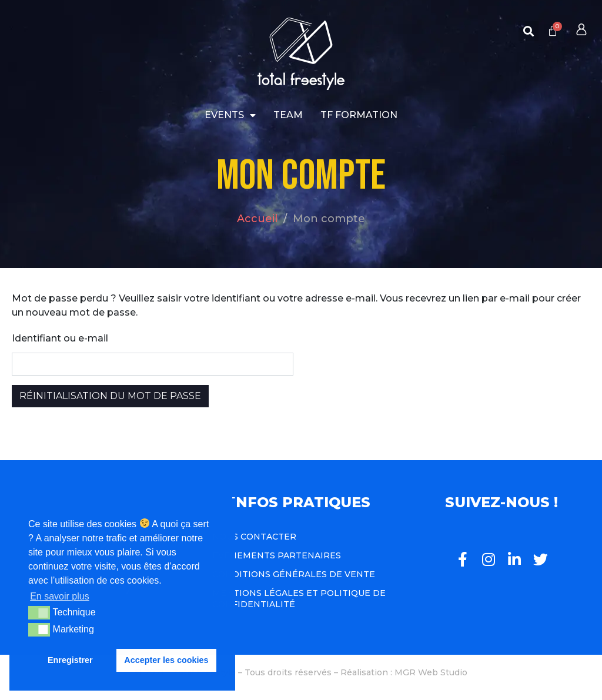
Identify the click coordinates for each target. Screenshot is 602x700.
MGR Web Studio (431, 672)
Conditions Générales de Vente (294, 574)
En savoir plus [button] (60, 596)
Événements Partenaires (277, 555)
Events (230, 115)
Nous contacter (254, 537)
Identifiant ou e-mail (60, 338)
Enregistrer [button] (70, 660)
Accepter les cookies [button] (166, 660)
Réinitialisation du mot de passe (110, 396)
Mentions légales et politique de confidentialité (299, 598)
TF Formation (359, 115)
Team (288, 115)
